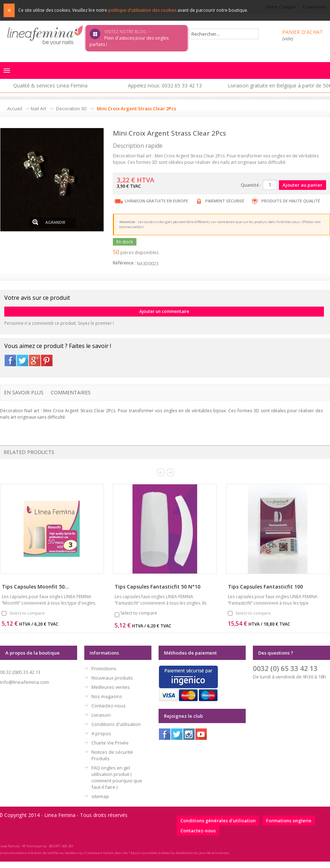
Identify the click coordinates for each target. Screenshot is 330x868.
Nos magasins (107, 696)
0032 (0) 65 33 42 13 (285, 668)
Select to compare (27, 613)
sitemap (100, 796)
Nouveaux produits (112, 678)
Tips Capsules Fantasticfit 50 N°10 (157, 587)
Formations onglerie (289, 821)
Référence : (124, 263)
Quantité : (251, 185)
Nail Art (38, 108)
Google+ (35, 360)
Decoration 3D (71, 108)
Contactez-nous (109, 706)
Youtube (201, 734)
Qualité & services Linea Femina (50, 85)
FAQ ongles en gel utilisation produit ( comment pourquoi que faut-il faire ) (117, 777)
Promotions (104, 668)
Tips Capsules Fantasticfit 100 (265, 587)
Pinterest (47, 360)
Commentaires (71, 392)
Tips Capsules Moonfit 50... (35, 587)
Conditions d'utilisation (116, 724)
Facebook (10, 360)
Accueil (15, 108)
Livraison (101, 715)
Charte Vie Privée (110, 743)
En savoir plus (24, 392)
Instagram (189, 734)
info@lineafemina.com (24, 682)
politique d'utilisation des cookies (142, 10)
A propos (101, 733)
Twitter (22, 360)
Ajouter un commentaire (164, 311)
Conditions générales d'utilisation (218, 821)
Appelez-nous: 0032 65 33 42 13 (165, 85)
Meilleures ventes (111, 687)
